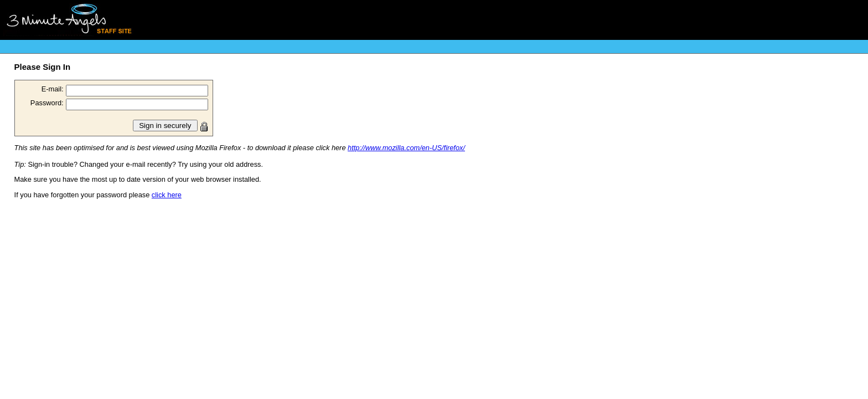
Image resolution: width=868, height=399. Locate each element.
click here (167, 195)
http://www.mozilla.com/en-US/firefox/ (406, 148)
